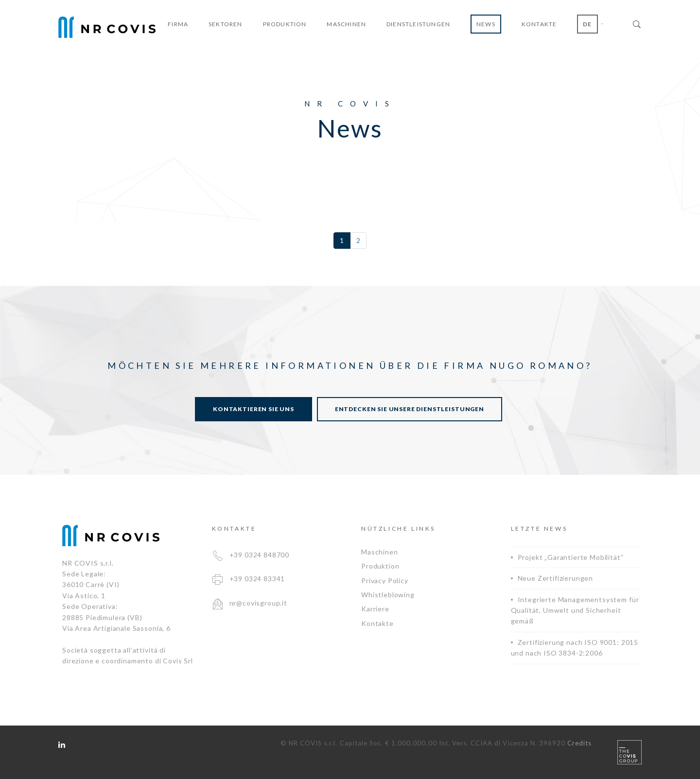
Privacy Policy (385, 580)
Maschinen (380, 552)
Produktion (380, 566)
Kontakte (377, 623)
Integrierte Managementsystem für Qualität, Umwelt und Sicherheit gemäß (575, 610)
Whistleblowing (388, 595)
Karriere (375, 609)
